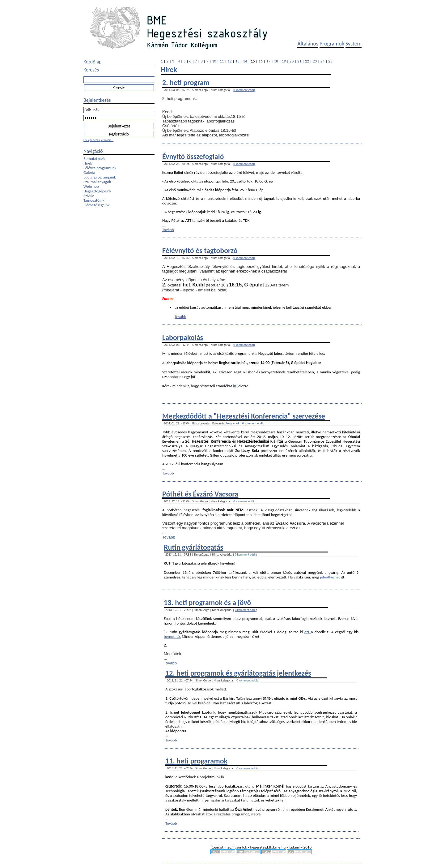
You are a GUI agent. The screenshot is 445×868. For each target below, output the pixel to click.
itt (235, 386)
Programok (332, 44)
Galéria (89, 172)
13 (237, 61)
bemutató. (172, 636)
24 (322, 61)
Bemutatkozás (95, 159)
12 (229, 61)
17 (268, 61)
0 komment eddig (244, 90)
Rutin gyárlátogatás (193, 547)
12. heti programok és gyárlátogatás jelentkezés (238, 673)
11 (222, 61)
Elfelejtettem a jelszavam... (98, 140)
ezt (308, 632)
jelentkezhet (330, 577)
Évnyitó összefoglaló (193, 156)
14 (245, 61)
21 (299, 61)
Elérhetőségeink (96, 205)
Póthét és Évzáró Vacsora (200, 494)
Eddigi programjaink (100, 177)
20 (292, 61)
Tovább (168, 230)
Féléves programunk (100, 168)
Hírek (88, 163)
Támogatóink (94, 200)
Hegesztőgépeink (97, 191)
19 (284, 61)
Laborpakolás (183, 337)
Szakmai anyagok (97, 182)
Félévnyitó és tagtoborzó (200, 250)
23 (315, 61)
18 (276, 61)
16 (261, 61)
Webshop (91, 186)
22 (307, 61)
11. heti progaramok (196, 761)
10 (214, 61)
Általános (308, 44)
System (354, 44)
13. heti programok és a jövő (207, 602)
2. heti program (186, 82)
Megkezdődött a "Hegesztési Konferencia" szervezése (244, 416)
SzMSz (89, 196)
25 (330, 61)
